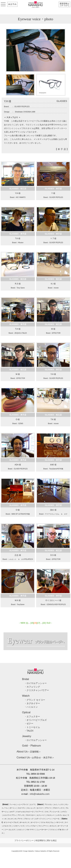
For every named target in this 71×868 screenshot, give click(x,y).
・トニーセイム (32, 727)
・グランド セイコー (35, 700)
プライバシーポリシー (24, 841)
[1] (27, 623)
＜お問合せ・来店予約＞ (36, 758)
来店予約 (12, 4)
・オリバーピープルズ (35, 720)
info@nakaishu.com (40, 794)
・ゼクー (29, 723)
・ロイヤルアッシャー (35, 683)
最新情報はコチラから (64, 4)
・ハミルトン (31, 707)
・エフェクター (32, 716)
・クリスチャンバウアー (37, 690)
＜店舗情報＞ (29, 752)
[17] (38, 623)
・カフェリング (32, 687)
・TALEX (29, 731)
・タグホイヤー (32, 703)
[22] (44, 623)
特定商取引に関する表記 (46, 841)
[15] (32, 623)
